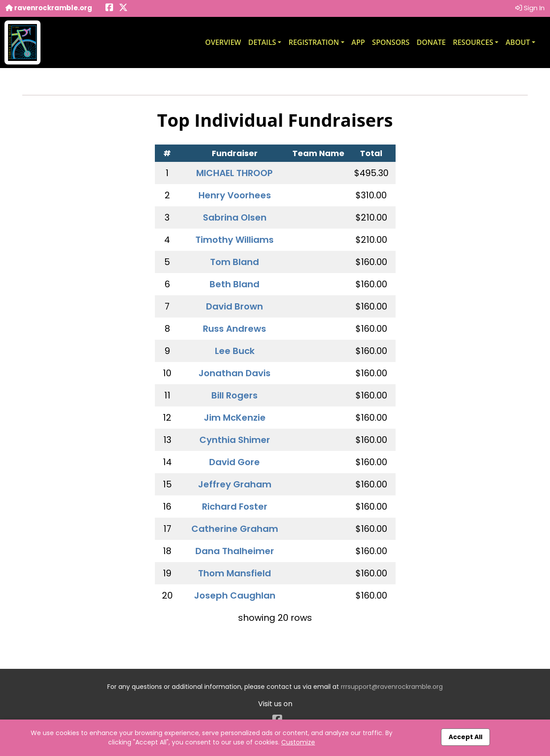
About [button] (518, 42)
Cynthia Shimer (235, 440)
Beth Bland (235, 284)
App (358, 42)
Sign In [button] (530, 8)
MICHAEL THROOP (235, 173)
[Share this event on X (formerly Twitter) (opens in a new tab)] (123, 8)
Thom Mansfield (235, 573)
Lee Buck (235, 351)
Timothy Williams (235, 240)
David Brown (235, 306)
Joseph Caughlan (235, 595)
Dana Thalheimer (235, 551)
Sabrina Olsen (235, 217)
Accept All (465, 737)
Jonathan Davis (235, 373)
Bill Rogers (235, 395)
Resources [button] (473, 42)
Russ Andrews (235, 329)
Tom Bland (235, 262)
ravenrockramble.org (49, 8)
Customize (298, 742)
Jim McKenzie (235, 418)
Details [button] (262, 42)
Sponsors (391, 42)
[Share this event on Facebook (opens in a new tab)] (109, 8)
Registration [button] (313, 42)
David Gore (235, 462)
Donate (431, 42)
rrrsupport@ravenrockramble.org (392, 687)
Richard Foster (235, 507)
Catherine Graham (235, 529)
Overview (223, 42)
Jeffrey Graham (235, 484)
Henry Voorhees (235, 195)
